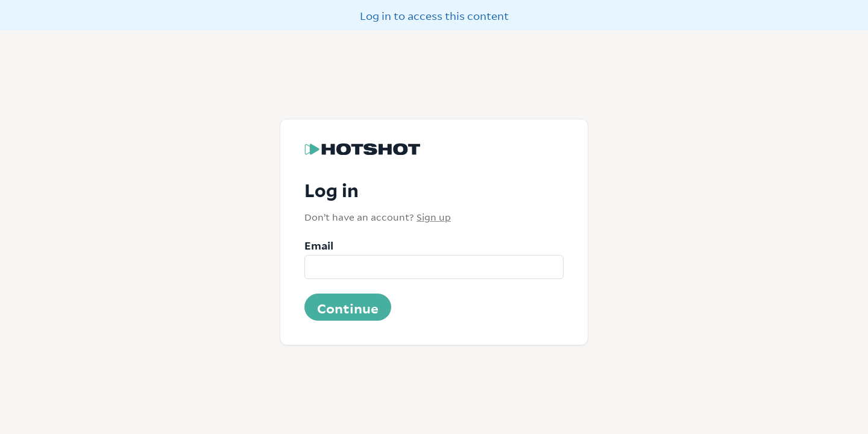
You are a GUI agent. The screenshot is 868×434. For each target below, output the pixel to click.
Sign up (434, 216)
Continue (348, 307)
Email (319, 245)
